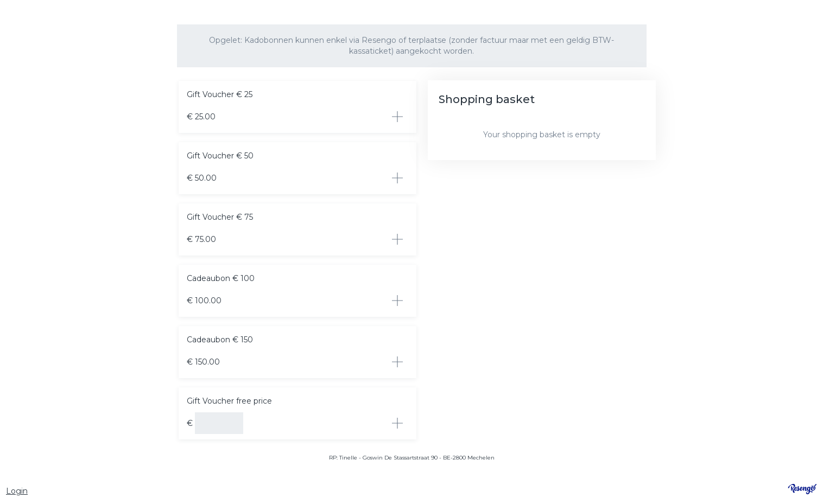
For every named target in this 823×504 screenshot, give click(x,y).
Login (17, 491)
